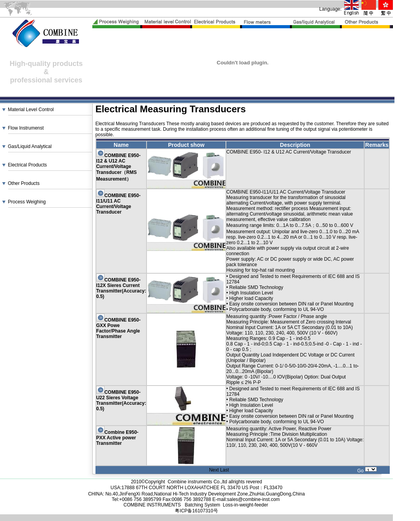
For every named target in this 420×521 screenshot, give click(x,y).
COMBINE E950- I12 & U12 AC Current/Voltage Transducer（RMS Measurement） (118, 167)
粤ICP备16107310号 (196, 511)
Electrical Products (27, 165)
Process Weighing (27, 202)
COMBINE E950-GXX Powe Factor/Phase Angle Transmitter (118, 328)
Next (214, 470)
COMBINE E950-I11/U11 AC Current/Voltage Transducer (118, 204)
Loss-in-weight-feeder (245, 505)
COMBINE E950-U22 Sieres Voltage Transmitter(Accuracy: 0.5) (121, 400)
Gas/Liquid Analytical (30, 146)
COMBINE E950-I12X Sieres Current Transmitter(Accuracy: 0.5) (121, 288)
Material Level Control (31, 110)
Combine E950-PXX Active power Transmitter (117, 438)
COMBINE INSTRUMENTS (153, 505)
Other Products (24, 183)
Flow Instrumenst (26, 128)
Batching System (202, 505)
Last (225, 470)
